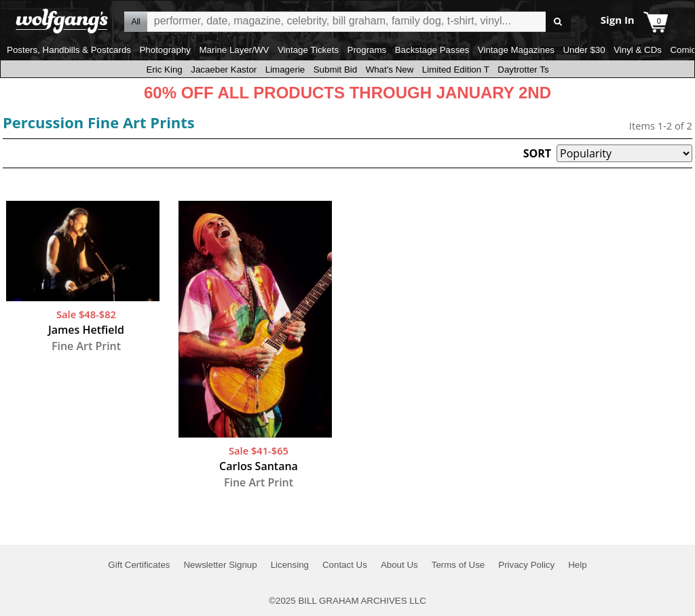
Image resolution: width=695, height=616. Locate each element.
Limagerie (285, 70)
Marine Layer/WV (234, 50)
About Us (399, 565)
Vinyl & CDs (638, 50)
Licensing (290, 565)
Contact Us (345, 565)
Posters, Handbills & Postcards (69, 50)
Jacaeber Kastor (224, 70)
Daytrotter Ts (523, 70)
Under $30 (584, 50)
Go (558, 22)
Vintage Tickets (308, 50)
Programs (367, 50)
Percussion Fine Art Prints (99, 122)
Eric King (164, 70)
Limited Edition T (456, 70)
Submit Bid (335, 70)
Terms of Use (458, 565)
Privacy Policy (526, 565)
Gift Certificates (139, 565)
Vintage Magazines (516, 50)
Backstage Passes (432, 50)
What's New (390, 70)
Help (577, 565)
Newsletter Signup (220, 565)
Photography (165, 50)
